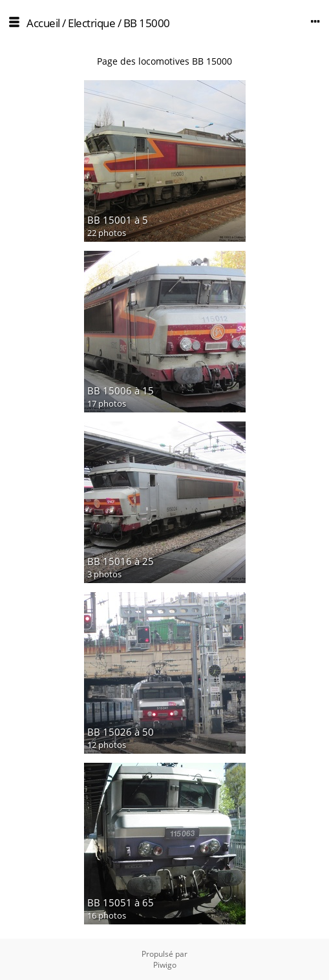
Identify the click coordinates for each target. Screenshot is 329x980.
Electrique (91, 23)
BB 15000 (147, 23)
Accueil (43, 23)
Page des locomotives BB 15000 (164, 61)
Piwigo (165, 965)
